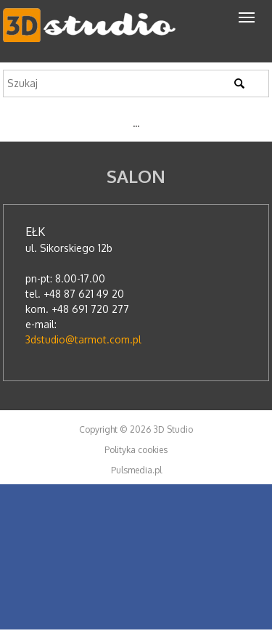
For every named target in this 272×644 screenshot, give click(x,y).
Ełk (35, 232)
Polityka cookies (136, 450)
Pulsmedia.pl (136, 470)
